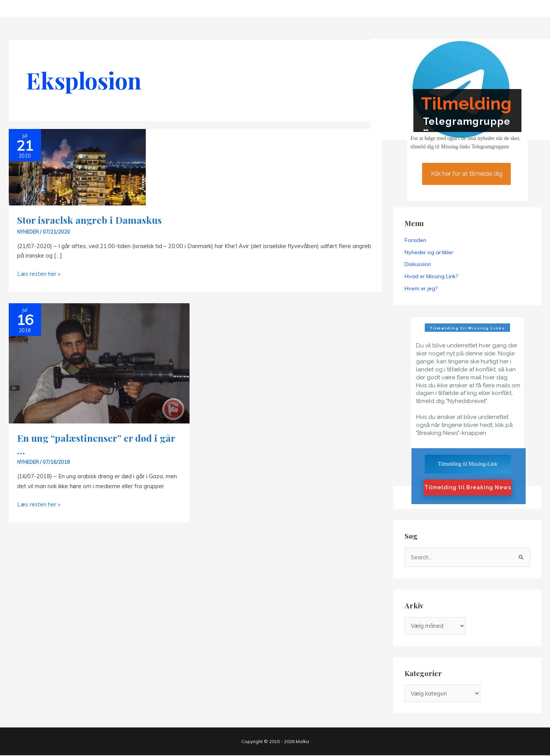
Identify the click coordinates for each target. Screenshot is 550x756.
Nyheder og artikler (429, 252)
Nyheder (28, 232)
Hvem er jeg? (421, 289)
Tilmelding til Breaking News (468, 488)
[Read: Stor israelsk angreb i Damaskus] (77, 166)
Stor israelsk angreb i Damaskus (90, 220)
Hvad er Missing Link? (431, 277)
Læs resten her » (39, 274)
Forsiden (415, 240)
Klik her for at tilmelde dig (466, 174)
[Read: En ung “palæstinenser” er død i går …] (99, 363)
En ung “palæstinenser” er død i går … (96, 444)
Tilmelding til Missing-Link (468, 464)
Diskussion (418, 264)
